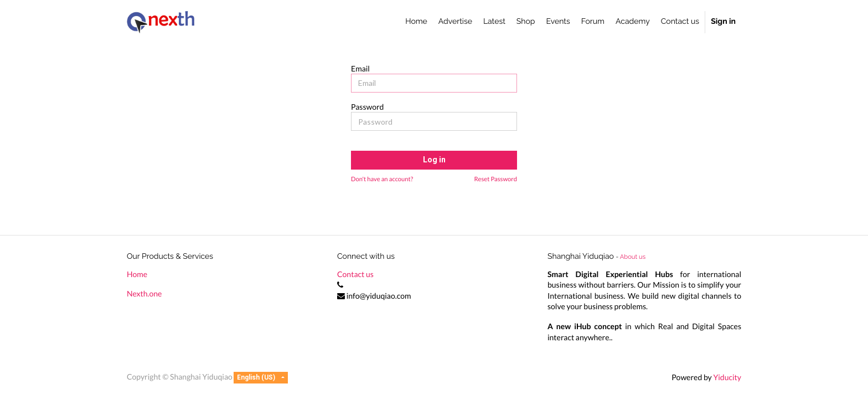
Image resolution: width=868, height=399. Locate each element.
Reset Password (495, 179)
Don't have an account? (382, 179)
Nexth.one (144, 293)
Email (360, 68)
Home (137, 274)
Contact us (355, 274)
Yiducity (727, 377)
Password (367, 107)
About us (633, 257)
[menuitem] (416, 22)
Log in (434, 160)
